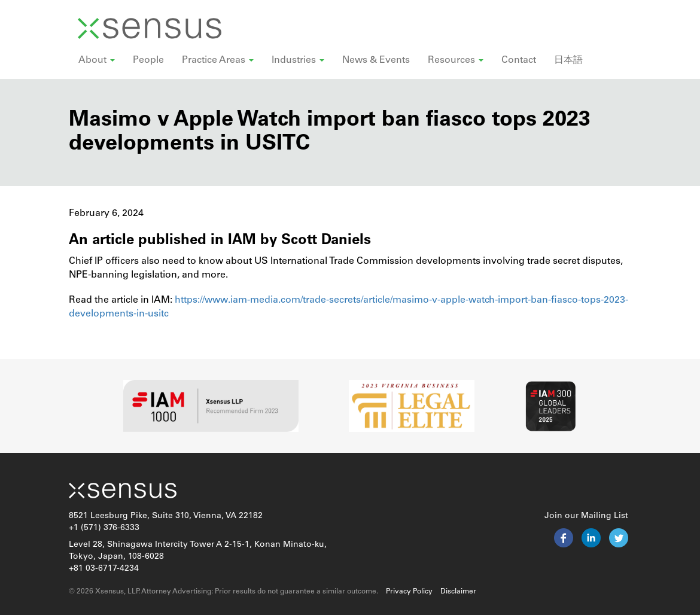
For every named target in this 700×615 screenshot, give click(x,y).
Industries (298, 60)
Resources (456, 60)
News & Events (376, 60)
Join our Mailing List (586, 516)
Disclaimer (458, 592)
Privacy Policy (409, 592)
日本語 (568, 60)
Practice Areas (218, 60)
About (97, 60)
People (148, 60)
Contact (519, 60)
